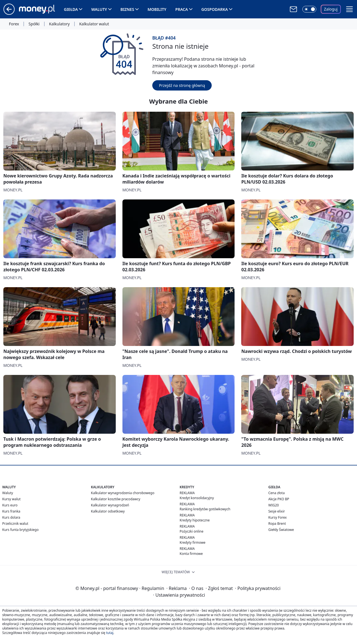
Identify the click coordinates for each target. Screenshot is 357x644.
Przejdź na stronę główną (182, 85)
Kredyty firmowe (193, 542)
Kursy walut (11, 499)
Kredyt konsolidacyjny (197, 498)
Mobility (157, 9)
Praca (182, 9)
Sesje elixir (277, 511)
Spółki (34, 24)
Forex (14, 24)
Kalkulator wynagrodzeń (110, 505)
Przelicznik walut (15, 524)
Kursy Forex (278, 517)
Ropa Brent (277, 524)
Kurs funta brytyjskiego (20, 530)
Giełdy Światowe (281, 530)
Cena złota (277, 493)
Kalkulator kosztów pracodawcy (116, 499)
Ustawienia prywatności (179, 595)
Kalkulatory (59, 24)
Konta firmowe (191, 554)
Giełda (71, 9)
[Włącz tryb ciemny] (309, 9)
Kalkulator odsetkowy (108, 511)
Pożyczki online (191, 531)
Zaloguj (331, 9)
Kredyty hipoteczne (195, 520)
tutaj (110, 633)
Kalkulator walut (94, 24)
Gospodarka (215, 9)
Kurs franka (11, 511)
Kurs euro (10, 505)
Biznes (127, 9)
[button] (349, 9)
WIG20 (274, 505)
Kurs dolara (11, 517)
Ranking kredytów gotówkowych (205, 509)
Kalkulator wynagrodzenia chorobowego (123, 493)
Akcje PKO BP (279, 499)
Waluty (99, 9)
